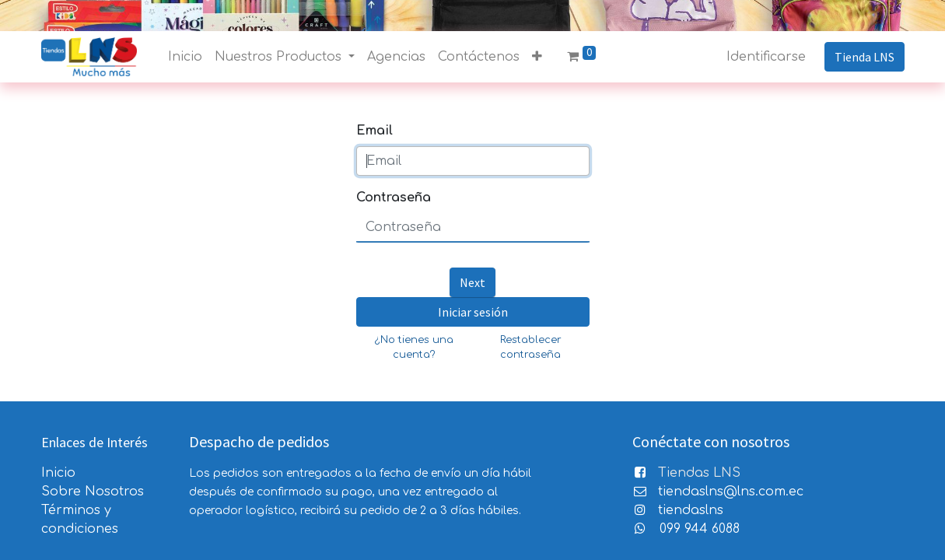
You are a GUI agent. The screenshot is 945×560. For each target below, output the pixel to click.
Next (472, 282)
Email (374, 131)
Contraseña (394, 198)
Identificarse (766, 57)
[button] (537, 57)
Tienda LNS (864, 57)
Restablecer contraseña (531, 347)
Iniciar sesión (473, 312)
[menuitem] (185, 57)
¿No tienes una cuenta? (414, 347)
